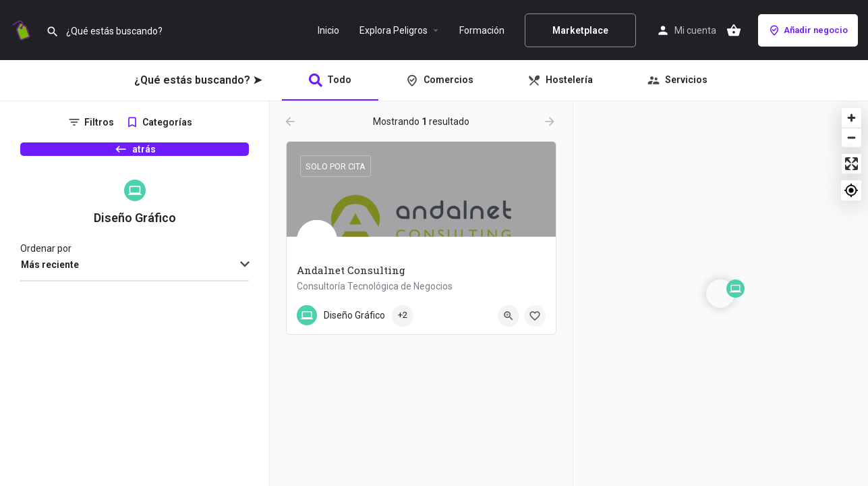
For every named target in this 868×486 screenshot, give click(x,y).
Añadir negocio (808, 30)
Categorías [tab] (167, 122)
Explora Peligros (394, 30)
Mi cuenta (695, 30)
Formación (482, 30)
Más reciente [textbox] (50, 288)
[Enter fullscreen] (851, 164)
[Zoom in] (851, 118)
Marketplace (580, 30)
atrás (135, 156)
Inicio (328, 30)
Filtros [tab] (99, 122)
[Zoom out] (851, 137)
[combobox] (135, 289)
